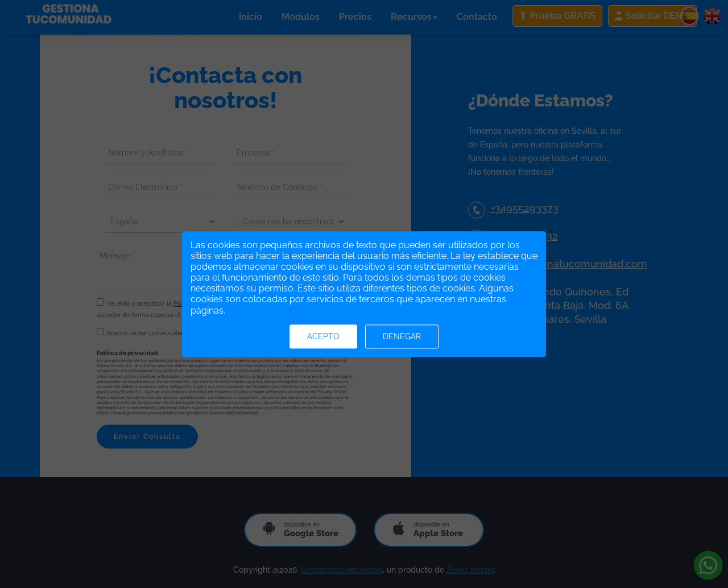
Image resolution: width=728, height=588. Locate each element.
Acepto (323, 336)
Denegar (402, 336)
